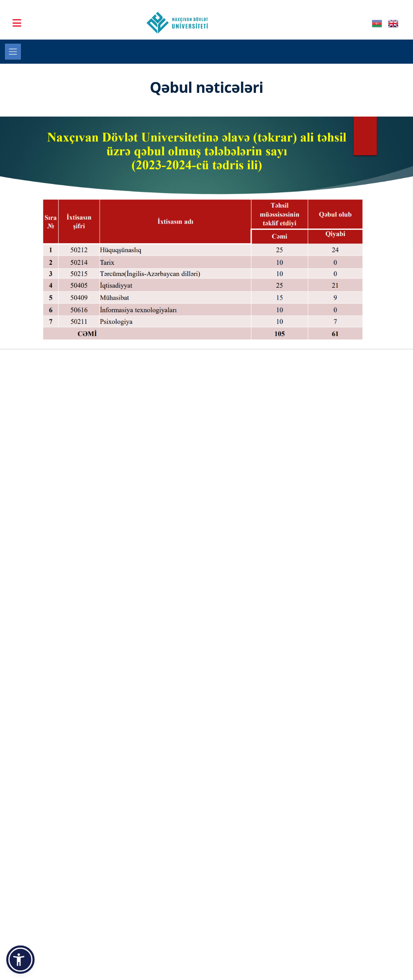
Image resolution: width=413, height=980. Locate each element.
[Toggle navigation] (13, 52)
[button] (20, 960)
